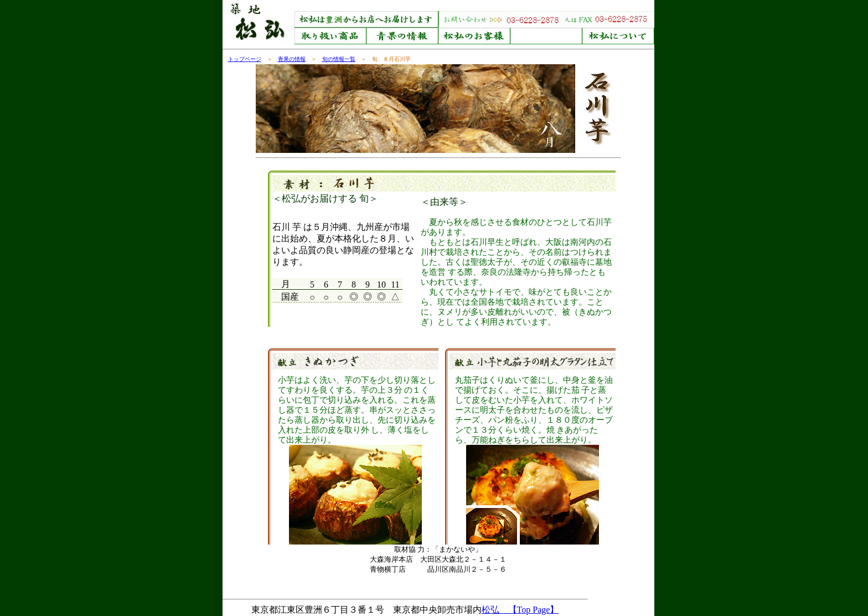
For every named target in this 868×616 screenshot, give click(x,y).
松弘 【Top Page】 (520, 610)
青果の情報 (292, 59)
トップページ (245, 59)
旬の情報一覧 (339, 59)
